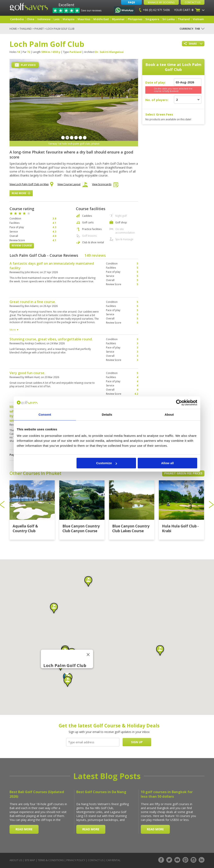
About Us (16, 860)
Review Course (22, 245)
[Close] (88, 655)
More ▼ (14, 330)
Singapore (152, 19)
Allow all (167, 463)
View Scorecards (105, 185)
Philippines (135, 19)
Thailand (184, 19)
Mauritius (84, 19)
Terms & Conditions (51, 860)
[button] (54, 608)
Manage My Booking (161, 2)
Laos (57, 19)
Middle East (101, 19)
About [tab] (169, 415)
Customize (107, 463)
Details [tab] (107, 415)
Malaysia (69, 19)
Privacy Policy (76, 860)
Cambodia (17, 19)
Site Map (30, 860)
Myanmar (118, 19)
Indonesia (44, 19)
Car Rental (113, 860)
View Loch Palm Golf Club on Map (31, 185)
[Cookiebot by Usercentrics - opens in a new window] (179, 403)
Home (13, 29)
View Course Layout (73, 185)
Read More (21, 193)
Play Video (25, 65)
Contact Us (193, 2)
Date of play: (156, 82)
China (30, 19)
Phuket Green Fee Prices (183, 473)
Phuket (39, 29)
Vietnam (198, 19)
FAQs (131, 2)
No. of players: (157, 100)
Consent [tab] (45, 415)
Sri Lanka (168, 19)
